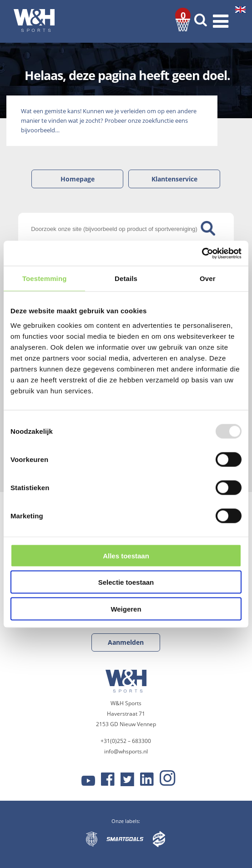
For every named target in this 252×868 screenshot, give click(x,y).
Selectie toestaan (126, 582)
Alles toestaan (126, 555)
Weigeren (126, 609)
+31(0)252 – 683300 (126, 741)
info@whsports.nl (126, 751)
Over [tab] (208, 278)
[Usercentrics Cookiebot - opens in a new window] (202, 253)
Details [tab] (126, 278)
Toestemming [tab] (45, 278)
